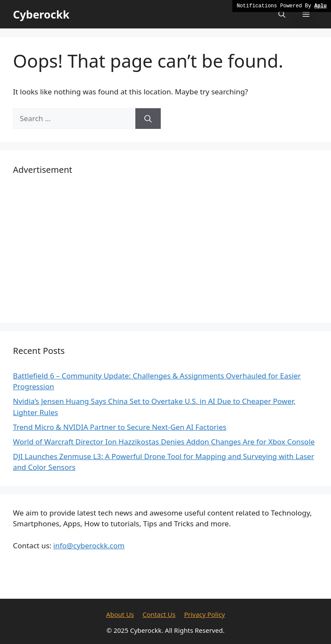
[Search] (148, 119)
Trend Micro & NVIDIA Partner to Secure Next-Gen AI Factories (120, 427)
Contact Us (159, 614)
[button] (282, 14)
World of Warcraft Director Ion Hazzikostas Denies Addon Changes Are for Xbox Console (164, 442)
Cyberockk (41, 14)
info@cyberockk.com (89, 546)
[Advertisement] (165, 250)
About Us (120, 614)
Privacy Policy (205, 614)
